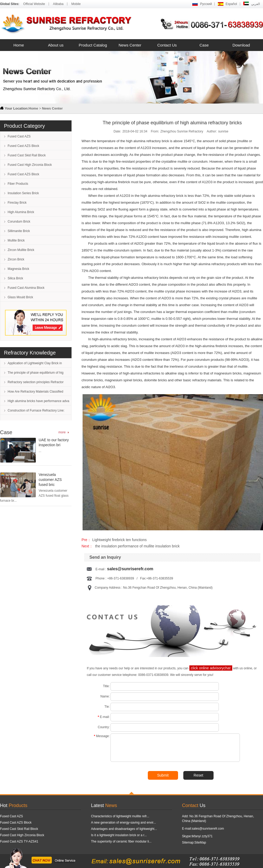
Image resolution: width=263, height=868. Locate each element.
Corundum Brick (19, 222)
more (62, 432)
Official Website (34, 4)
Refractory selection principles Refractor (36, 382)
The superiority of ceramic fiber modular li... (121, 841)
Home (19, 45)
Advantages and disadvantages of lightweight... (124, 829)
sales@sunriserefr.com (130, 569)
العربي (256, 4)
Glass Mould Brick (20, 297)
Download (241, 45)
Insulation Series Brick (23, 193)
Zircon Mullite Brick (21, 250)
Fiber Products (18, 184)
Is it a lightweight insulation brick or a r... (119, 835)
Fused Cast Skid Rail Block (27, 155)
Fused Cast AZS (19, 136)
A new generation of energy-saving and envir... (123, 823)
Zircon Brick (16, 259)
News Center (130, 45)
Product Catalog (93, 45)
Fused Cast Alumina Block (26, 288)
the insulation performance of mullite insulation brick (137, 546)
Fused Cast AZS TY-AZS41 (19, 841)
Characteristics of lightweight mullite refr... (120, 816)
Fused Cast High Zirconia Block (30, 165)
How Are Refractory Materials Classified (35, 392)
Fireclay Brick (17, 203)
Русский (206, 4)
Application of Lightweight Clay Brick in (35, 363)
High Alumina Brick (21, 212)
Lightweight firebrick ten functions (120, 540)
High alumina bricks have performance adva (38, 401)
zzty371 (207, 836)
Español (231, 4)
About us (56, 45)
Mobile (76, 4)
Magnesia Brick (18, 269)
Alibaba (58, 4)
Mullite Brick (16, 240)
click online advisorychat (211, 668)
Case (204, 45)
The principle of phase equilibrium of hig (36, 373)
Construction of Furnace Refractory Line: (36, 410)
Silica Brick (15, 278)
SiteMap (200, 843)
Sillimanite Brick (19, 231)
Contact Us (167, 45)
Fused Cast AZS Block (23, 146)
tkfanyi (196, 836)
